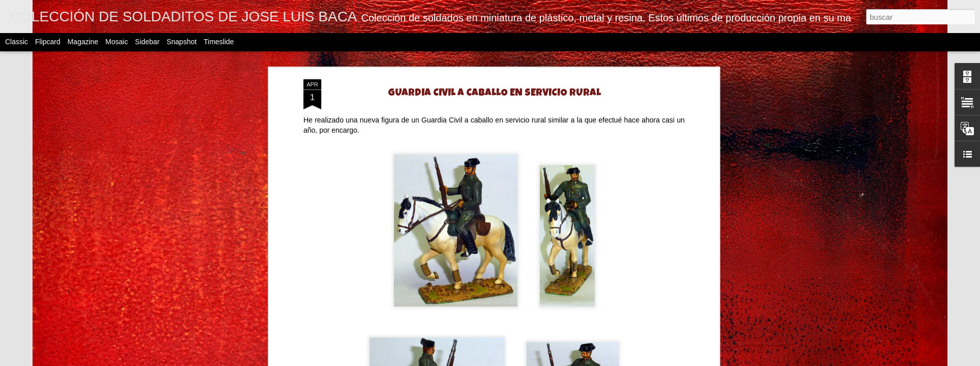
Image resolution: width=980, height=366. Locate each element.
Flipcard (48, 42)
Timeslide (219, 42)
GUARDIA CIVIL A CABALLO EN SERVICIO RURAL (494, 94)
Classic (17, 42)
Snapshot (182, 42)
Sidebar (147, 42)
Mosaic (116, 42)
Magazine (83, 42)
